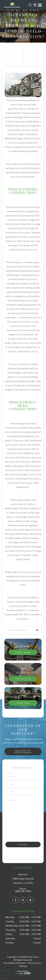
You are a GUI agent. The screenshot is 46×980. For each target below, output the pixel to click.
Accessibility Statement (15, 963)
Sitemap (23, 966)
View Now (23, 703)
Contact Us (23, 679)
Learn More (23, 652)
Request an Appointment (23, 751)
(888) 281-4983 (23, 891)
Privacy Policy (34, 963)
